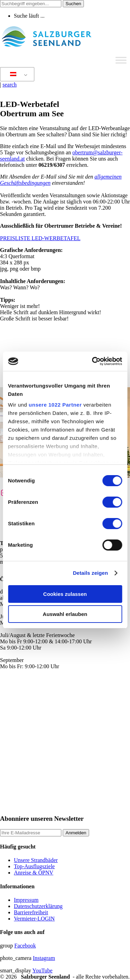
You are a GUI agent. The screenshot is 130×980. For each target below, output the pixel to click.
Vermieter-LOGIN (34, 919)
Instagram (44, 958)
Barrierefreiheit (31, 912)
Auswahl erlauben (65, 614)
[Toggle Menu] (121, 60)
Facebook (25, 946)
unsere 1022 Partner (55, 405)
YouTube (42, 970)
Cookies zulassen (65, 594)
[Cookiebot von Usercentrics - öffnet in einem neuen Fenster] (93, 361)
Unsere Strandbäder (36, 860)
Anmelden (76, 833)
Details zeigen (90, 573)
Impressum (26, 900)
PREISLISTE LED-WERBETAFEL (40, 238)
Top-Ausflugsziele (34, 866)
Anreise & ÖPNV (34, 873)
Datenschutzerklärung (38, 906)
